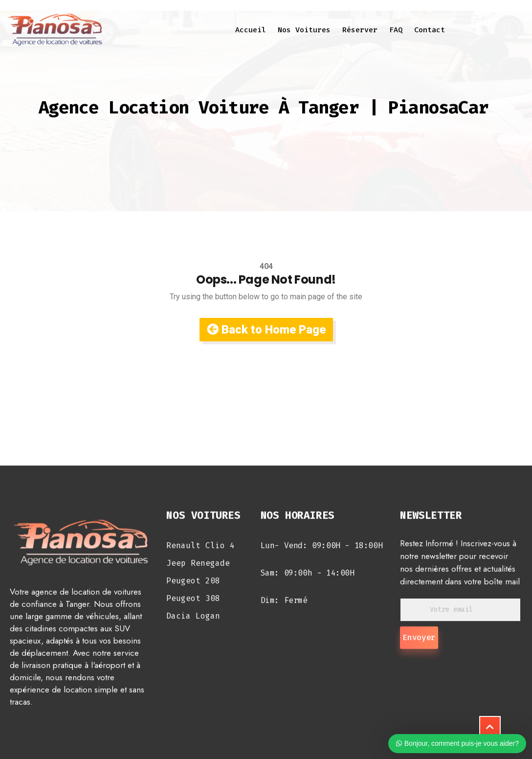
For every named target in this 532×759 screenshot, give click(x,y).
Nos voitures (304, 30)
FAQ (396, 30)
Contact (430, 30)
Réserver (360, 30)
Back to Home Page (266, 330)
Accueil (251, 30)
